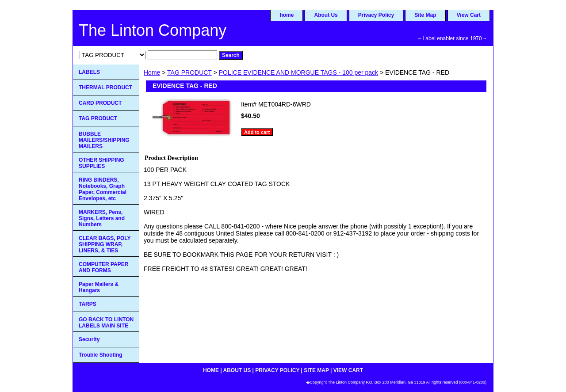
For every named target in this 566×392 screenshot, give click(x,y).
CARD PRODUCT (100, 103)
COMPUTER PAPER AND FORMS (103, 267)
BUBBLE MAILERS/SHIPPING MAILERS (104, 140)
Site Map (425, 15)
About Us (326, 15)
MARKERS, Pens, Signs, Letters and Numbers (102, 218)
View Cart (469, 15)
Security (89, 339)
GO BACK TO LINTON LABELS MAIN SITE (106, 323)
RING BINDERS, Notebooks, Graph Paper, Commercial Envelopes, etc (103, 189)
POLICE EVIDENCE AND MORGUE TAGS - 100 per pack (298, 72)
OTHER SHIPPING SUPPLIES (101, 163)
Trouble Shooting (101, 355)
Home (152, 72)
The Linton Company (153, 30)
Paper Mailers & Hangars (99, 287)
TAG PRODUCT (189, 72)
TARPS (88, 304)
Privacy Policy (376, 15)
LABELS (89, 72)
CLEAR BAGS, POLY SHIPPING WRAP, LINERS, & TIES (105, 244)
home (287, 15)
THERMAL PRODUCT (105, 88)
